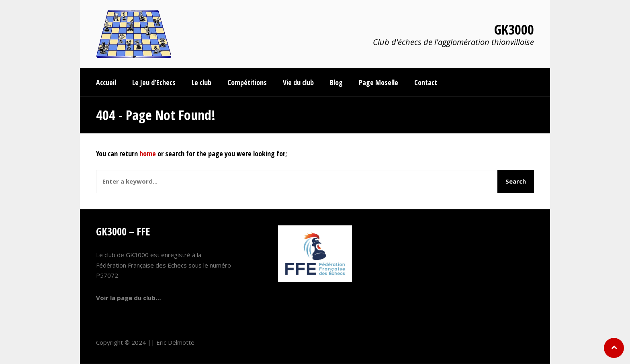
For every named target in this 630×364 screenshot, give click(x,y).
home (148, 153)
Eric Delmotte (175, 342)
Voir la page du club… (129, 298)
